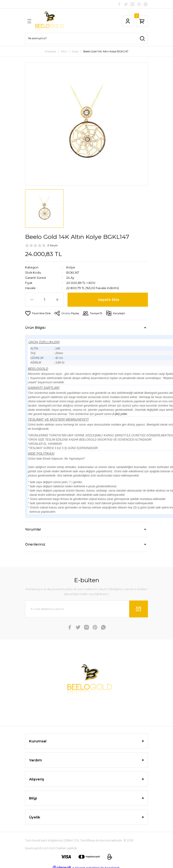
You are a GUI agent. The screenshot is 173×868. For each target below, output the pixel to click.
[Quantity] (44, 300)
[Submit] (139, 609)
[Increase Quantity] (57, 300)
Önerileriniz (35, 544)
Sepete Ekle (109, 300)
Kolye (71, 267)
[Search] (86, 39)
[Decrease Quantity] (32, 300)
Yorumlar (33, 529)
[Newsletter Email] (86, 609)
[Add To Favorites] (38, 313)
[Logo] (49, 21)
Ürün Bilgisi (35, 328)
